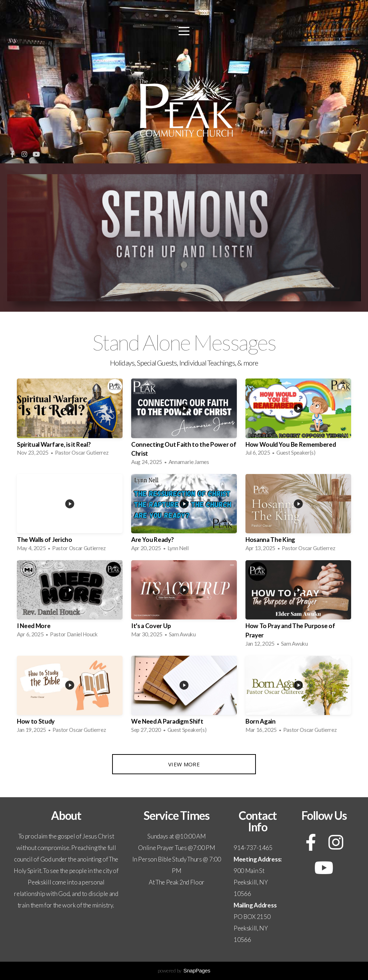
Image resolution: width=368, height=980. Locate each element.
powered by (184, 970)
